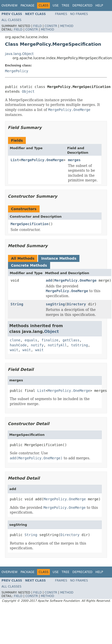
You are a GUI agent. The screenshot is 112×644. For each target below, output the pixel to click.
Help (99, 5)
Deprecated (82, 5)
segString (55, 304)
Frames (61, 14)
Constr (51, 26)
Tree (66, 5)
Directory (76, 304)
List (15, 160)
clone (15, 340)
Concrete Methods (29, 265)
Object (28, 91)
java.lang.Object (19, 54)
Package (27, 5)
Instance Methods (59, 258)
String (17, 304)
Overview (10, 5)
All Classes (11, 20)
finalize (50, 340)
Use (56, 5)
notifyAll (57, 345)
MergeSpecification (30, 224)
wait (14, 350)
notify (37, 345)
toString (79, 345)
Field (37, 26)
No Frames (79, 14)
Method (67, 26)
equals (31, 340)
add (49, 280)
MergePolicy (17, 71)
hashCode (18, 345)
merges (74, 160)
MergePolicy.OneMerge (42, 160)
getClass (71, 340)
